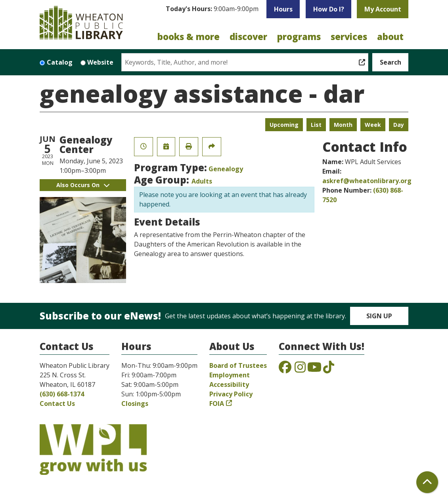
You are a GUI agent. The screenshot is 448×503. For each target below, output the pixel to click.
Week (373, 125)
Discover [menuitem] (248, 36)
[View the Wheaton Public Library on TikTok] (329, 369)
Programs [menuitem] (299, 36)
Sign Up (379, 316)
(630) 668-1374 (62, 394)
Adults (202, 181)
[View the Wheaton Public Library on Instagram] (300, 369)
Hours (283, 9)
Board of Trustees (238, 365)
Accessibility (229, 384)
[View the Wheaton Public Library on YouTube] (314, 369)
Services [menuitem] (349, 36)
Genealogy (226, 169)
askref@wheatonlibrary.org (367, 181)
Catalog (60, 62)
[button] (212, 11)
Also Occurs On (83, 185)
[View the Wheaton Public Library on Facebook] (285, 369)
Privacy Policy (231, 394)
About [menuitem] (390, 36)
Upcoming (284, 125)
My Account (383, 9)
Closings (135, 404)
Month (343, 125)
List (316, 125)
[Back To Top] (427, 482)
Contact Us (57, 404)
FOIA (217, 404)
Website (100, 62)
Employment (230, 375)
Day (399, 125)
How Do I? (329, 9)
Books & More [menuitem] (189, 36)
